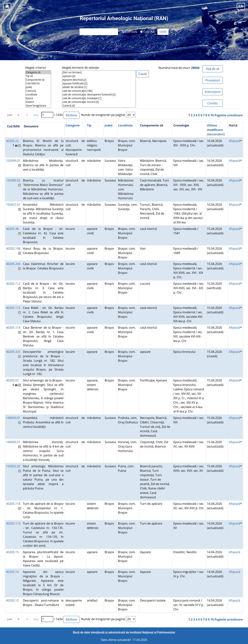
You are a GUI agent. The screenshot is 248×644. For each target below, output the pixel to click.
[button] (241, 7)
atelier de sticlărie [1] (99, 87)
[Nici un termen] (99, 72)
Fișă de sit (213, 69)
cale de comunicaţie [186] (99, 91)
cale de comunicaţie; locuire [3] (99, 102)
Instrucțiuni (213, 92)
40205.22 (12, 141)
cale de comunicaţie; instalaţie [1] (99, 98)
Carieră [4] (99, 106)
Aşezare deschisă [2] (99, 80)
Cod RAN (130, 32)
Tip (89, 125)
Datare (38, 102)
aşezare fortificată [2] (99, 83)
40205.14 (12, 572)
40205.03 (12, 380)
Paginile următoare (229, 115)
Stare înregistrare (38, 106)
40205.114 (13, 328)
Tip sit (38, 76)
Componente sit (38, 80)
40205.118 (13, 504)
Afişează (234, 141)
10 (212, 115)
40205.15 (12, 552)
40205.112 (13, 284)
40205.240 (13, 264)
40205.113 (13, 308)
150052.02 (13, 466)
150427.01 (13, 205)
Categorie (73, 125)
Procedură (213, 80)
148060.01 (13, 418)
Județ (38, 87)
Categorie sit (38, 72)
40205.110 (13, 523)
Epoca (38, 98)
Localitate (38, 95)
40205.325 (13, 352)
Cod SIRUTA (38, 83)
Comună (38, 91)
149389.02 (13, 180)
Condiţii (213, 103)
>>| (36, 115)
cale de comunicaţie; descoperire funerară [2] (99, 95)
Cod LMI (147, 32)
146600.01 (13, 442)
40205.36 (12, 229)
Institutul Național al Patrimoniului (152, 632)
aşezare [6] (99, 76)
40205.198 (13, 249)
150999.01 (13, 161)
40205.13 (12, 600)
